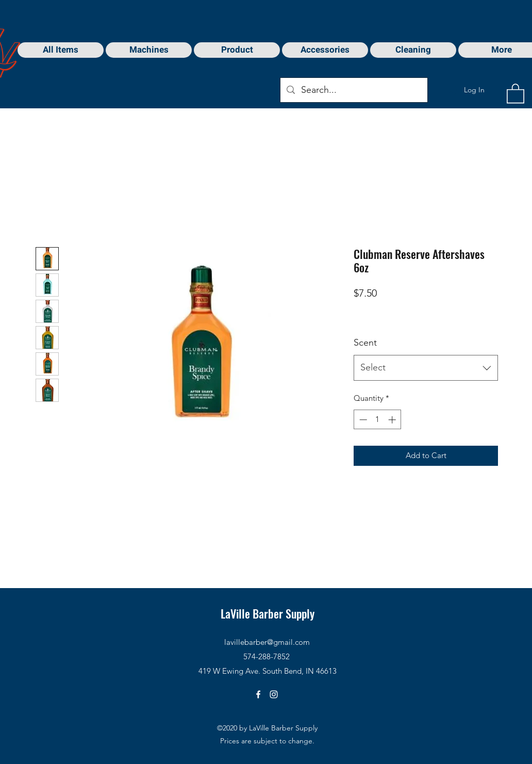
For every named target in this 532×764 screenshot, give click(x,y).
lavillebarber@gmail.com (267, 642)
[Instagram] (274, 694)
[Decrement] (362, 420)
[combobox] (426, 368)
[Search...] (353, 90)
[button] (516, 93)
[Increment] (393, 420)
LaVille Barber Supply (268, 613)
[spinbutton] (378, 420)
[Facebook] (258, 694)
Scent (365, 343)
